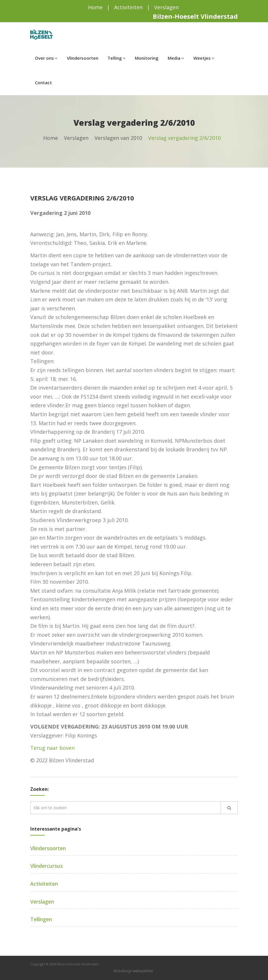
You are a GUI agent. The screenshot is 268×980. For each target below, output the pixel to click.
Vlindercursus (47, 866)
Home (95, 7)
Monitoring (147, 58)
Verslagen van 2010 (118, 138)
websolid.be (143, 971)
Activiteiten (128, 7)
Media (176, 58)
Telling (117, 58)
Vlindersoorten (83, 58)
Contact (43, 82)
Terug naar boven (52, 748)
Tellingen (41, 919)
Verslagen (166, 7)
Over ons (46, 58)
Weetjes (204, 58)
